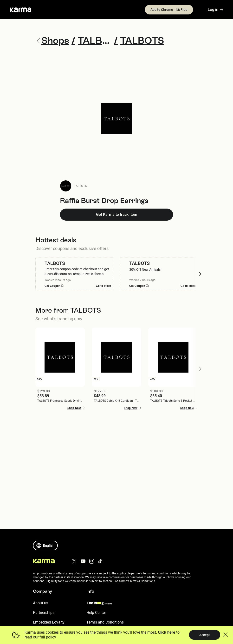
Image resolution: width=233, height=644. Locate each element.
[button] (200, 274)
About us (41, 603)
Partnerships (44, 613)
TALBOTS (80, 186)
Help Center (96, 613)
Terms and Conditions (105, 622)
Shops (52, 41)
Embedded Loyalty (49, 622)
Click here (167, 632)
